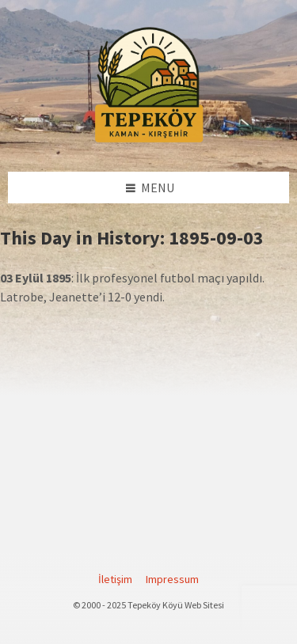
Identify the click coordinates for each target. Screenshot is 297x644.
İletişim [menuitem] (115, 579)
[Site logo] (149, 140)
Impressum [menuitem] (172, 579)
